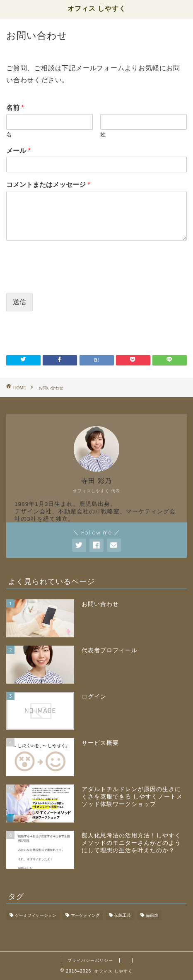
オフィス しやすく (97, 8)
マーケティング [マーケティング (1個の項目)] (85, 915)
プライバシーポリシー (90, 960)
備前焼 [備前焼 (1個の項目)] (152, 915)
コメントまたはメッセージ (48, 185)
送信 (19, 302)
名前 (15, 108)
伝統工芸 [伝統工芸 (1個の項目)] (123, 915)
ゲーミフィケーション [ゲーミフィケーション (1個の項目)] (36, 915)
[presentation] (69, 280)
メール (18, 151)
